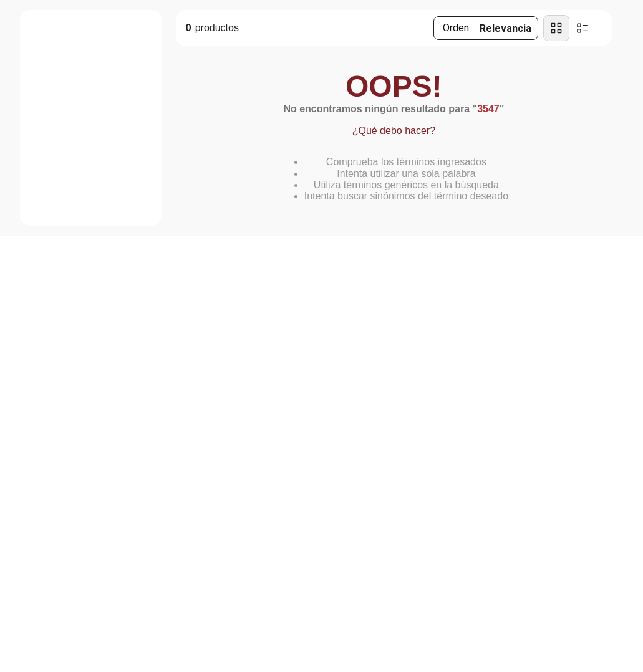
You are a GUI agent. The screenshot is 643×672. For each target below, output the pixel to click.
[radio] (556, 28)
